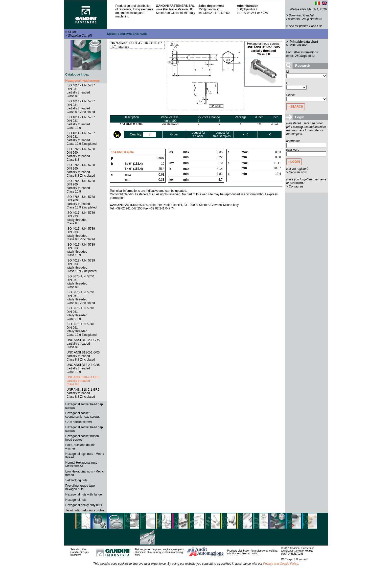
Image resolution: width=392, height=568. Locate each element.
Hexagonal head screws (83, 81)
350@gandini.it (247, 9)
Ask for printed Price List (305, 26)
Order (174, 134)
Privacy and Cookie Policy (281, 564)
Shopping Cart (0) (80, 36)
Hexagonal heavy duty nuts (84, 505)
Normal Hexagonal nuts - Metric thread (82, 464)
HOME (73, 32)
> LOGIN (294, 162)
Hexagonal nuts (76, 500)
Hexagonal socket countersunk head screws (83, 415)
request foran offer (198, 134)
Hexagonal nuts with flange (84, 494)
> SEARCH (296, 107)
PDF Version (298, 45)
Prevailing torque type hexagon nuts (80, 487)
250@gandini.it (209, 9)
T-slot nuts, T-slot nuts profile (85, 510)
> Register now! (297, 172)
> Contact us (295, 186)
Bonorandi (302, 559)
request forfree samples (222, 134)
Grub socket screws (79, 422)
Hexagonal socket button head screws (82, 438)
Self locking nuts (76, 480)
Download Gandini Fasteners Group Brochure (304, 17)
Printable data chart (303, 42)
